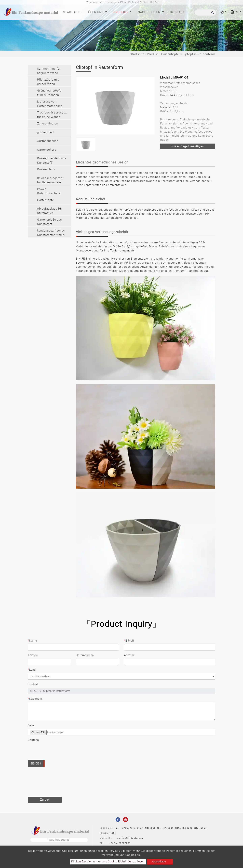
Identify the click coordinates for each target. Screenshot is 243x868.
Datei (31, 725)
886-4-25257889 (121, 843)
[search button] (212, 14)
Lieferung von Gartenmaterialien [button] (50, 104)
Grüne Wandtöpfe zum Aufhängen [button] (49, 93)
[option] (116, 106)
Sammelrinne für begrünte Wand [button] (49, 71)
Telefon (33, 655)
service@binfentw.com (130, 838)
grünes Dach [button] (46, 132)
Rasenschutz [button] (46, 169)
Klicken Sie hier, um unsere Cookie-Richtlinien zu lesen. (108, 861)
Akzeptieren (159, 861)
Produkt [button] (121, 12)
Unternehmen (85, 655)
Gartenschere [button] (47, 150)
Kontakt (178, 12)
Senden (36, 764)
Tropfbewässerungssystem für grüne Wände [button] (54, 115)
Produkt (153, 54)
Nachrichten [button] (150, 12)
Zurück (45, 800)
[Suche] (205, 12)
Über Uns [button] (96, 12)
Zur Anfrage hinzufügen (188, 146)
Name (32, 641)
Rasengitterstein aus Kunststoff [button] (52, 160)
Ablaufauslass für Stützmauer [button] (50, 211)
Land (32, 670)
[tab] (49, 70)
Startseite (73, 12)
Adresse (129, 655)
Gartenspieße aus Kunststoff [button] (50, 222)
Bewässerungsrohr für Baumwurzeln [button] (50, 180)
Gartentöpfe (170, 54)
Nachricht (35, 699)
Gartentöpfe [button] (46, 200)
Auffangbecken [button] (48, 141)
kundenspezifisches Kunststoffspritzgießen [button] (53, 233)
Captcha (33, 740)
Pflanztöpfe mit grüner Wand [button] (48, 82)
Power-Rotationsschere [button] (49, 191)
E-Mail (129, 641)
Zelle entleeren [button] (48, 123)
